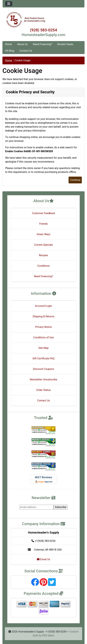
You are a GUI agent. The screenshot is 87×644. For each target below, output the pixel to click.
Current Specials (44, 245)
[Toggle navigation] (9, 4)
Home (8, 44)
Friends (44, 224)
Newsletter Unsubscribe (43, 379)
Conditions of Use (43, 337)
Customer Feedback (43, 213)
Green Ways (43, 234)
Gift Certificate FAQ (43, 358)
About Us (22, 44)
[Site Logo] (43, 20)
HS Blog (10, 51)
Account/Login (43, 306)
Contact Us (26, 51)
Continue (75, 180)
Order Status (44, 390)
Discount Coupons (44, 369)
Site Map (44, 348)
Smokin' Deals (65, 44)
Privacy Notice (43, 327)
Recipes (43, 255)
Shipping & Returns (44, 316)
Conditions (44, 266)
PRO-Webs (48, 636)
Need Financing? (42, 44)
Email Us (43, 559)
